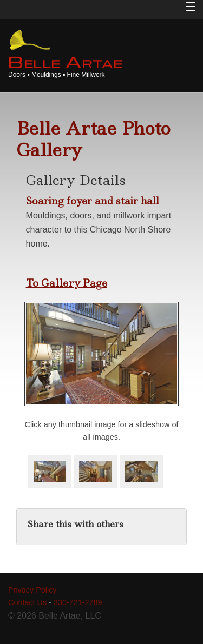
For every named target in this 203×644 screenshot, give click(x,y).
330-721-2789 (78, 602)
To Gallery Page (67, 283)
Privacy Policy (32, 590)
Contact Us (27, 602)
